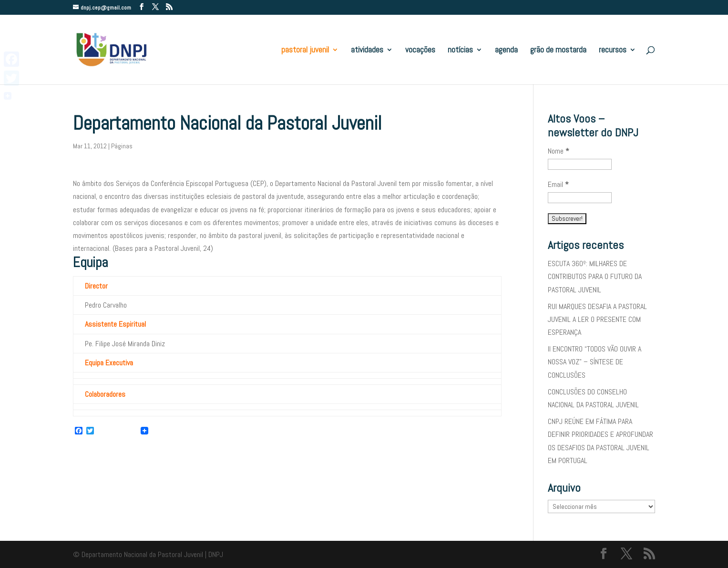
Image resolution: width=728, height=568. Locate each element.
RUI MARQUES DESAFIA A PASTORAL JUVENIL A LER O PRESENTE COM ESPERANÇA (597, 319)
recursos (613, 51)
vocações (420, 51)
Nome (559, 151)
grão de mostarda (558, 51)
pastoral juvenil (305, 51)
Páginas (122, 146)
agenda (506, 51)
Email (558, 184)
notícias (460, 51)
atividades (367, 51)
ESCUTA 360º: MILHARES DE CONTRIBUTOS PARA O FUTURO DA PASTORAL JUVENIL (595, 276)
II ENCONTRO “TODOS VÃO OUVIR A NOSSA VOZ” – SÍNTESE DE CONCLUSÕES (595, 362)
